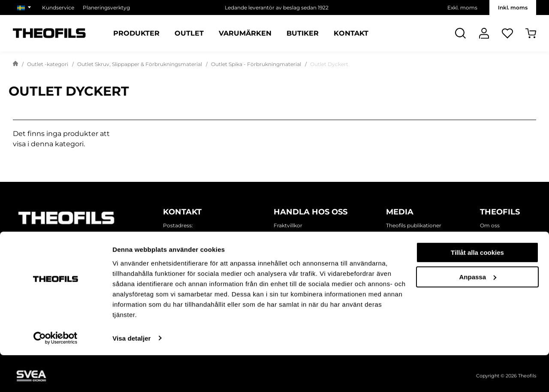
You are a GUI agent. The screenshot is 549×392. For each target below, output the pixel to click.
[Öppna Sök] (460, 33)
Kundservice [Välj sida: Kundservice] (58, 8)
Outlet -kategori (48, 64)
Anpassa (478, 314)
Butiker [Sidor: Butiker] (303, 33)
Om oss (490, 225)
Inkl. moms (513, 8)
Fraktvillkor (288, 225)
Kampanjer (400, 256)
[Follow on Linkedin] (81, 244)
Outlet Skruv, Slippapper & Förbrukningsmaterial (140, 64)
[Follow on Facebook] (30, 244)
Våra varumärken (502, 256)
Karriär (489, 267)
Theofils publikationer (414, 225)
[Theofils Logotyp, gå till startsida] (49, 33)
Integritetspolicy (295, 236)
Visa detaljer (131, 375)
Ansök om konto (295, 256)
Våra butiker (495, 246)
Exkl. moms (462, 8)
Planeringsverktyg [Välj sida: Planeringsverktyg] (106, 8)
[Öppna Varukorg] (531, 33)
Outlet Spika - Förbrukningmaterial (256, 64)
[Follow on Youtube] (107, 244)
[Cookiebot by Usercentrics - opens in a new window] (56, 375)
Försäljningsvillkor (297, 246)
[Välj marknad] (25, 8)
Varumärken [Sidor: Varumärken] (245, 33)
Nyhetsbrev (401, 236)
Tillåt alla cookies (477, 290)
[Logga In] (484, 33)
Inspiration (400, 246)
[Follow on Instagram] (56, 244)
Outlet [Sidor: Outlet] (189, 33)
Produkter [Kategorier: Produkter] (136, 33)
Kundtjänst (288, 267)
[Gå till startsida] (15, 64)
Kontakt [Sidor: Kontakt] (351, 33)
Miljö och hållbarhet (505, 236)
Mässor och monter (411, 267)
